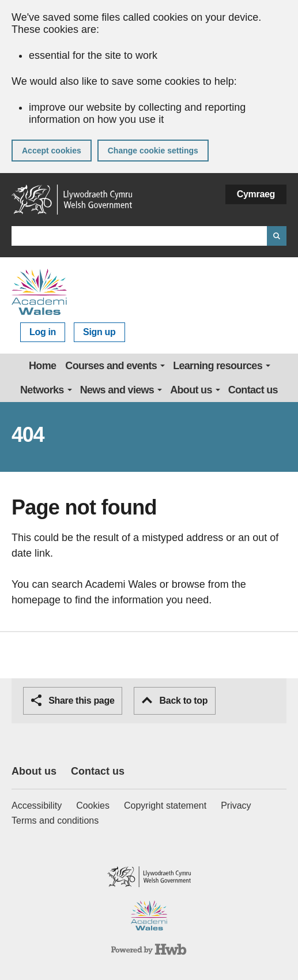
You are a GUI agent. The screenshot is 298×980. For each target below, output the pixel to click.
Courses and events (111, 366)
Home (42, 366)
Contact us (253, 390)
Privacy (236, 806)
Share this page (73, 700)
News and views (117, 390)
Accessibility (37, 806)
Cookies (93, 806)
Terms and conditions (55, 821)
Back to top (175, 701)
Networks (42, 390)
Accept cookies (52, 151)
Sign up (99, 332)
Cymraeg (256, 194)
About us (191, 390)
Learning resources (218, 366)
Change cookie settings (153, 151)
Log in (43, 332)
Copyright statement (165, 806)
